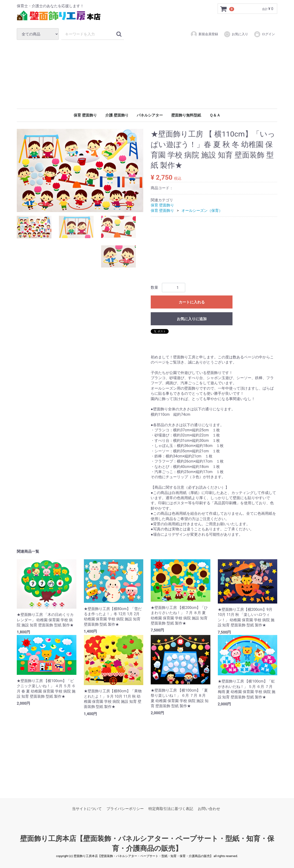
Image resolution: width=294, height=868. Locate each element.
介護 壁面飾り (117, 115)
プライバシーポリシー (125, 809)
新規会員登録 (204, 34)
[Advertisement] (147, 74)
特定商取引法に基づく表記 (171, 809)
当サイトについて (87, 809)
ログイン (264, 34)
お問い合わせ (209, 809)
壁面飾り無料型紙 (186, 115)
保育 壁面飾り (85, 115)
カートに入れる (192, 302)
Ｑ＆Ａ (215, 115)
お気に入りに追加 (192, 319)
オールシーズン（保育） (202, 211)
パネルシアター (150, 115)
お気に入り (236, 34)
